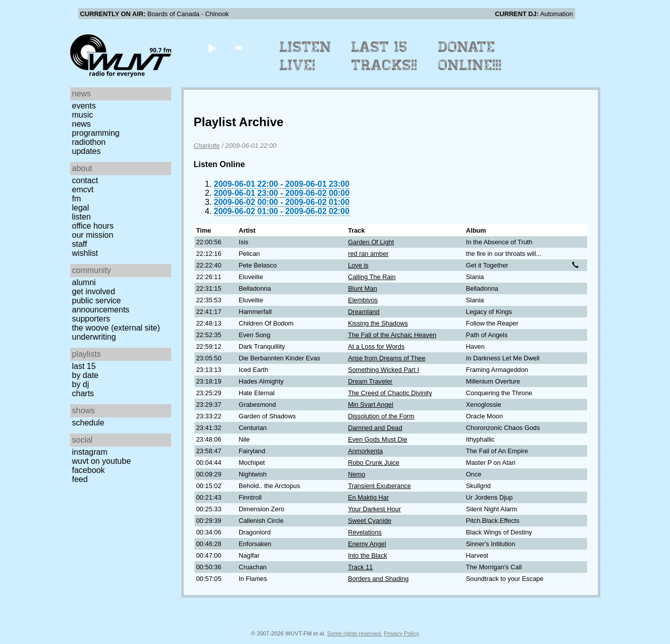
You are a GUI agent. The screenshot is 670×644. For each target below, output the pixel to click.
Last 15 (84, 366)
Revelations (365, 532)
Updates (87, 151)
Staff (80, 244)
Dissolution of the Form (381, 416)
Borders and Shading (378, 579)
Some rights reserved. (355, 633)
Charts (83, 393)
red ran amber (368, 254)
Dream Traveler (370, 381)
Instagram (90, 452)
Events (84, 106)
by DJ (81, 384)
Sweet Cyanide (370, 521)
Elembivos (363, 300)
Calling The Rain (372, 277)
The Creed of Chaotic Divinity (390, 393)
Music (83, 115)
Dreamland (364, 312)
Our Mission (93, 235)
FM (77, 199)
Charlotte (207, 146)
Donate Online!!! (470, 56)
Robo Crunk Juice (374, 463)
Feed (80, 479)
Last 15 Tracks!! (384, 56)
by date (85, 375)
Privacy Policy (401, 633)
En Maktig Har (368, 497)
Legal (81, 208)
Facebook (89, 470)
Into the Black (368, 555)
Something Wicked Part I (383, 370)
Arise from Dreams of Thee (386, 358)
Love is (358, 265)
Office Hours (93, 226)
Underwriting (94, 337)
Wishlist (85, 253)
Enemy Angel (367, 544)
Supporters (91, 319)
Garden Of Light (371, 242)
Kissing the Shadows (378, 323)
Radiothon (89, 142)
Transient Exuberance (379, 486)
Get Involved (94, 291)
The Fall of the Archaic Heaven (392, 335)
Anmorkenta (365, 451)
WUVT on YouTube (102, 461)
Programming (96, 133)
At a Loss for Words (376, 346)
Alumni (84, 282)
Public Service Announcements (101, 305)
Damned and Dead (375, 428)
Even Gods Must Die (377, 439)
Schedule (88, 423)
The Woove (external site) (116, 328)
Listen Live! (306, 56)
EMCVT (83, 190)
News (82, 124)
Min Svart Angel (371, 405)
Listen (82, 217)
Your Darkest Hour (374, 509)
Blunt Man (363, 288)
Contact (85, 180)
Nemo (356, 474)
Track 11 (360, 567)
